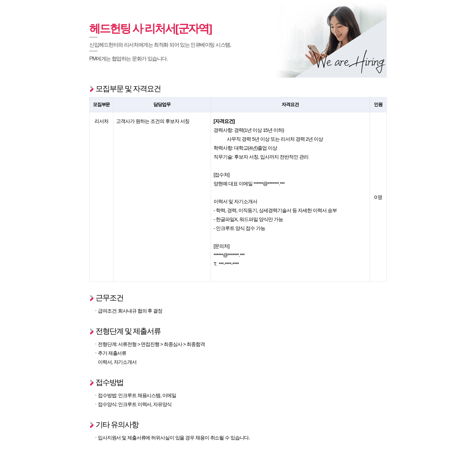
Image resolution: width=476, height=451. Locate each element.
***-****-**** (229, 264)
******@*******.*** (269, 184)
